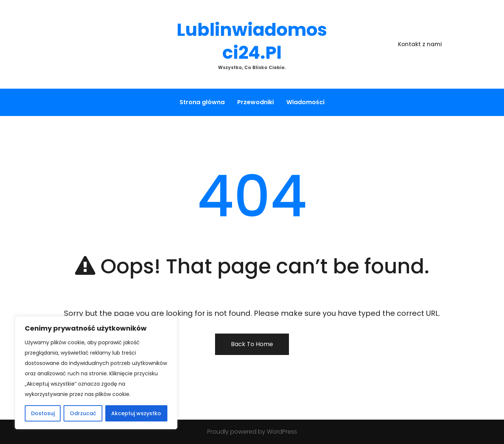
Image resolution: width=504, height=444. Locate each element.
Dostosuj (43, 413)
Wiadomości (305, 102)
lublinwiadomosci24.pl (252, 41)
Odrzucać (83, 413)
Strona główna (202, 102)
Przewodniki (256, 102)
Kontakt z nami (420, 44)
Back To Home (252, 344)
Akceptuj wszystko (136, 413)
